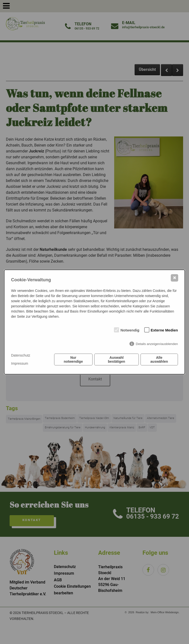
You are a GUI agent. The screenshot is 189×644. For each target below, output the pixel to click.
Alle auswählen (159, 359)
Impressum (20, 363)
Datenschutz (21, 355)
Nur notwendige (73, 359)
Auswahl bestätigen (116, 359)
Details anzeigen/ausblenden (157, 344)
